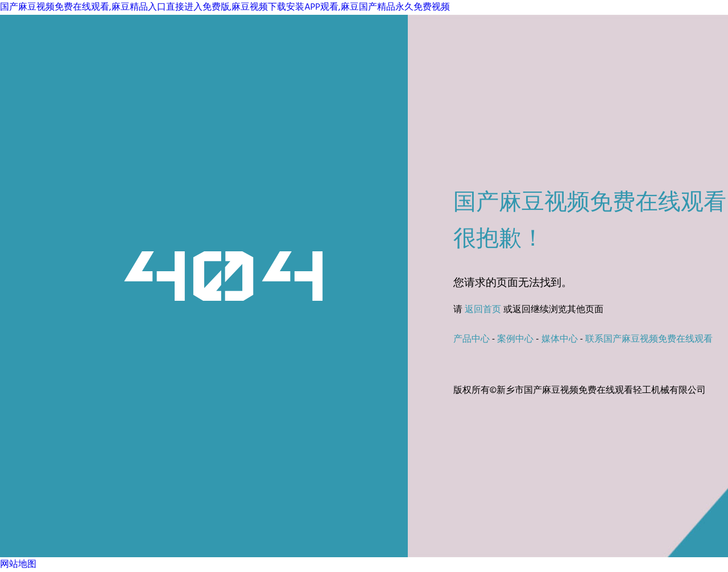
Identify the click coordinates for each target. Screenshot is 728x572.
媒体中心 (560, 339)
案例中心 (515, 339)
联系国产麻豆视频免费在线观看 (649, 339)
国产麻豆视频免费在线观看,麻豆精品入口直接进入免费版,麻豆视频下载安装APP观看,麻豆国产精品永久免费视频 (225, 7)
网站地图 (18, 565)
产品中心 (471, 339)
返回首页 (483, 310)
